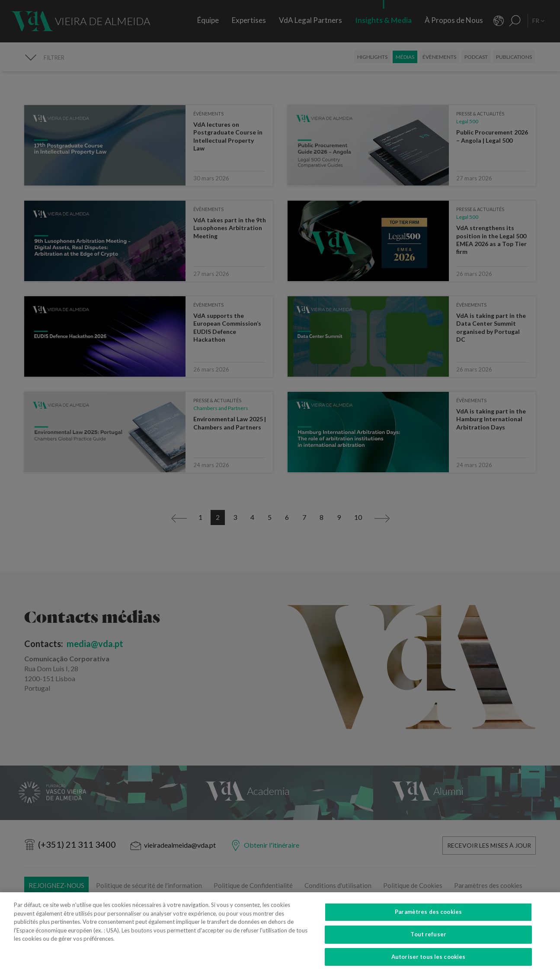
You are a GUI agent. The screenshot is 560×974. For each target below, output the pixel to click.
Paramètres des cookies (428, 923)
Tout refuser (428, 946)
